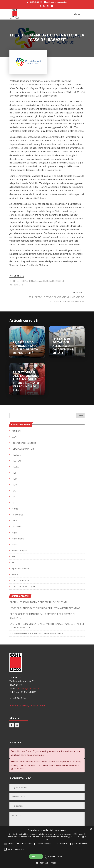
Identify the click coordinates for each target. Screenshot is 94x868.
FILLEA (15, 467)
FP (13, 503)
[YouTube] (52, 7)
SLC (14, 557)
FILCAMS (16, 455)
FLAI (14, 491)
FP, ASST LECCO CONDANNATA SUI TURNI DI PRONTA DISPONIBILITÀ (26, 348)
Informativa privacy (19, 706)
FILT (14, 473)
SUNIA (15, 575)
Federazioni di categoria (24, 443)
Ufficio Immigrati (20, 581)
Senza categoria (20, 551)
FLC (14, 497)
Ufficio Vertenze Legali (23, 586)
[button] (47, 863)
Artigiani (16, 431)
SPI (14, 562)
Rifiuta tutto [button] (55, 856)
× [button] (91, 829)
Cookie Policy (38, 706)
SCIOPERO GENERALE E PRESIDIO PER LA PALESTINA (36, 634)
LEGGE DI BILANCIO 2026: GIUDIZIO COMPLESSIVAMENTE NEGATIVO (45, 608)
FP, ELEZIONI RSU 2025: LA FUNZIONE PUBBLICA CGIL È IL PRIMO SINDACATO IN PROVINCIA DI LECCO (26, 381)
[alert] (47, 847)
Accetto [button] (36, 856)
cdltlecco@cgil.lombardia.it (27, 688)
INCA (14, 521)
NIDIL (15, 545)
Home (15, 509)
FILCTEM (16, 461)
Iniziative (16, 527)
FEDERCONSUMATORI (23, 449)
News (15, 533)
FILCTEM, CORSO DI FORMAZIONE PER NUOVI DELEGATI (38, 602)
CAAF (14, 437)
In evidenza (18, 515)
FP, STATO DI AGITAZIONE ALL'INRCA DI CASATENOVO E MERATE (63, 346)
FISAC (15, 485)
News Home (18, 539)
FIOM (15, 479)
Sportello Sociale (20, 569)
